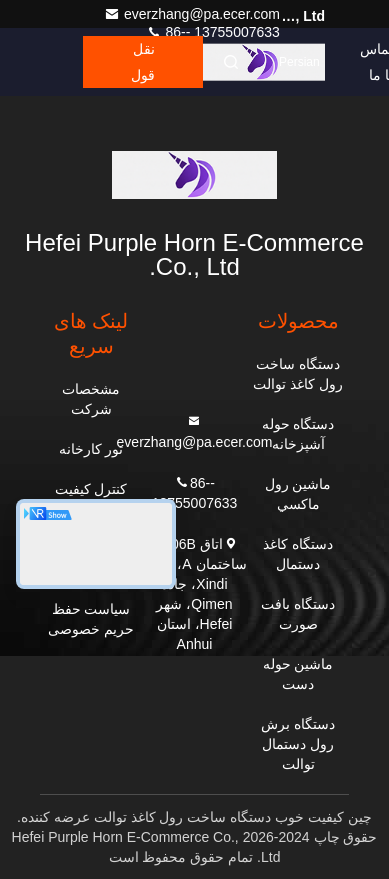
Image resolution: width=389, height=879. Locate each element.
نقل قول (143, 62)
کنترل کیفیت (91, 489)
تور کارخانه (91, 449)
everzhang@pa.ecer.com (192, 14)
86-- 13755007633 (213, 32)
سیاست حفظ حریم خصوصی (91, 619)
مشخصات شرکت (91, 399)
